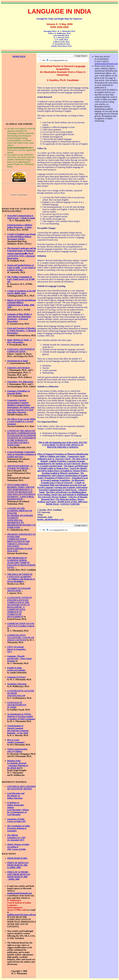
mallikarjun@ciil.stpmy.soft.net (21, 915)
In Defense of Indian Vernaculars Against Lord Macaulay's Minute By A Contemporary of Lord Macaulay (18, 809)
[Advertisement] (19, 70)
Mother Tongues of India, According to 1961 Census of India (18, 847)
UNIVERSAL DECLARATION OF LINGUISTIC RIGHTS (21, 788)
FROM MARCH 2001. (17, 858)
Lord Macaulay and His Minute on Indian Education (16, 796)
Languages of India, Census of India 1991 (16, 820)
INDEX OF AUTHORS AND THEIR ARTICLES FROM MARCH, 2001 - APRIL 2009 (19, 876)
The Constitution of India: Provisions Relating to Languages (19, 828)
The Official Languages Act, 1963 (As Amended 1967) (16, 838)
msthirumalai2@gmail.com (19, 893)
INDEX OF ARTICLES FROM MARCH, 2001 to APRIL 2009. (18, 865)
